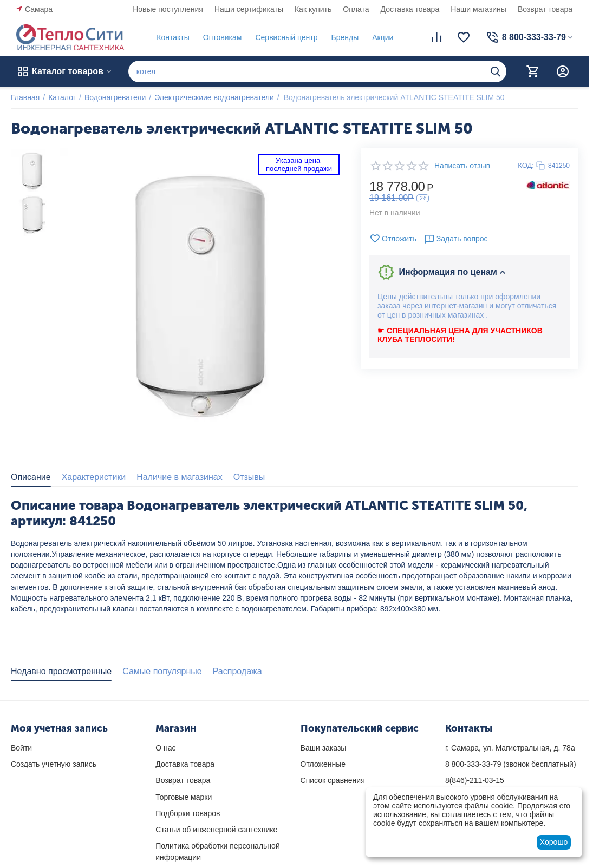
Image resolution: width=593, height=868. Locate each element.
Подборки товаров (188, 813)
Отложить (393, 239)
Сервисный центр (286, 37)
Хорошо (554, 842)
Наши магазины (478, 9)
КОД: (526, 165)
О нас (165, 748)
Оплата (356, 9)
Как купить (313, 9)
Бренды (345, 37)
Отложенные (323, 764)
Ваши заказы (324, 748)
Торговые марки (184, 797)
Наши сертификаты (249, 9)
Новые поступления (168, 9)
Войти (21, 748)
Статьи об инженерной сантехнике (216, 830)
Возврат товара (545, 9)
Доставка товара (410, 9)
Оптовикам (223, 37)
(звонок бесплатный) (511, 764)
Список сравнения (333, 780)
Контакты (173, 37)
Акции (383, 37)
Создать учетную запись (54, 764)
